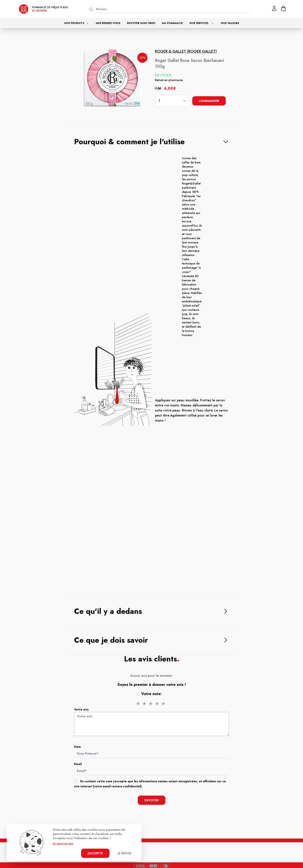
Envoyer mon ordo (141, 23)
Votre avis (84, 712)
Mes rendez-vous (108, 23)
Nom (80, 748)
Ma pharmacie (172, 23)
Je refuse (125, 853)
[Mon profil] (274, 8)
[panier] (283, 8)
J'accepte (95, 853)
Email (80, 765)
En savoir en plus (63, 844)
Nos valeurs (230, 23)
